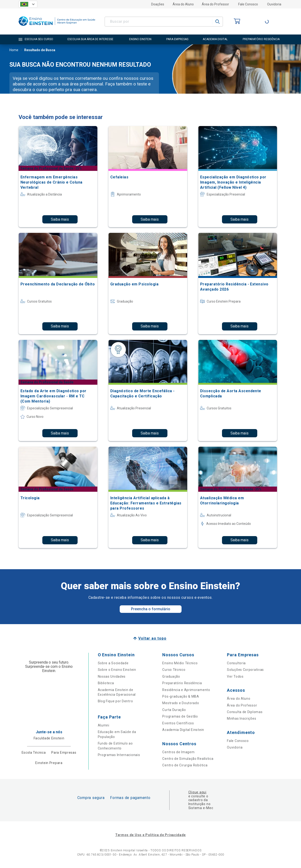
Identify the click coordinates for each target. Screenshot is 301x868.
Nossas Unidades (112, 676)
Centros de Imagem (178, 752)
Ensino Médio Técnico (180, 663)
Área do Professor (215, 4)
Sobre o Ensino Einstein (117, 670)
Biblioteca (106, 683)
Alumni (104, 725)
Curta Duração (174, 710)
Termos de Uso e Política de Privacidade (150, 835)
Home (14, 50)
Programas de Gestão (180, 716)
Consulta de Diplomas (245, 712)
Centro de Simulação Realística (188, 759)
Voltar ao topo (152, 638)
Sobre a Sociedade (113, 663)
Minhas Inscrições (242, 718)
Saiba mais (60, 219)
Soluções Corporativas (245, 670)
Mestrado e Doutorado (181, 703)
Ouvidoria (274, 4)
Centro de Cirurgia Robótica (185, 765)
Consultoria (236, 663)
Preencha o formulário (151, 609)
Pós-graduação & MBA (181, 696)
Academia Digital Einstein (183, 730)
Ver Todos (235, 676)
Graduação (171, 676)
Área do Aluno (183, 4)
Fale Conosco (248, 4)
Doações (158, 4)
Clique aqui (197, 792)
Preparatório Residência (182, 683)
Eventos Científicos (178, 723)
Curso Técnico (174, 670)
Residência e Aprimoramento (186, 690)
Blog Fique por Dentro (115, 701)
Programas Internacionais (119, 755)
